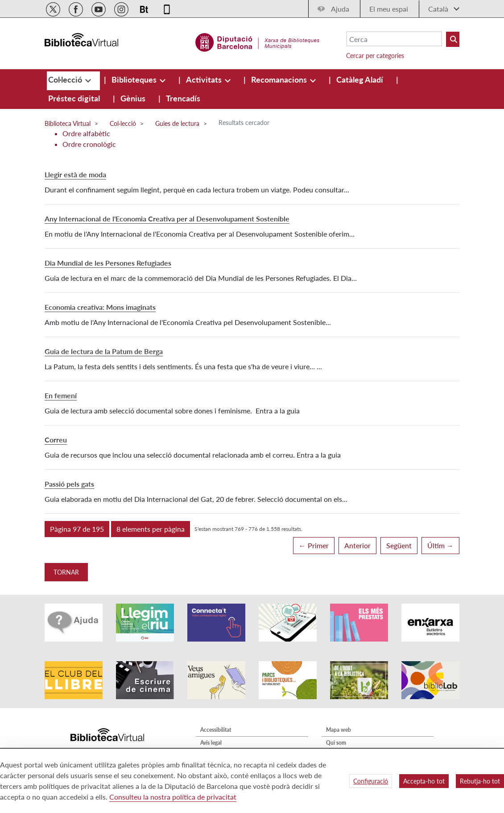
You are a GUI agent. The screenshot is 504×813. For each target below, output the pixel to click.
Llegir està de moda (75, 174)
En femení (61, 395)
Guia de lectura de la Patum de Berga (104, 351)
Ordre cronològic (89, 144)
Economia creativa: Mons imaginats (100, 307)
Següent (399, 545)
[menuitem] (66, 79)
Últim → (440, 545)
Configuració (371, 781)
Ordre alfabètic (86, 133)
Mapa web (339, 730)
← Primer (314, 545)
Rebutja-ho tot (480, 781)
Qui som (336, 743)
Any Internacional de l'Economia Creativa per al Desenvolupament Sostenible (167, 219)
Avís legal (211, 743)
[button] (77, 529)
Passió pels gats (69, 484)
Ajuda (340, 9)
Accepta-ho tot (424, 781)
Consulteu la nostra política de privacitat (173, 797)
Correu (56, 440)
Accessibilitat (216, 730)
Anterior (357, 545)
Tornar (66, 572)
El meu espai (389, 9)
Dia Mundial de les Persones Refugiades (108, 263)
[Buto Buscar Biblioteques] (453, 39)
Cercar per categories (375, 56)
